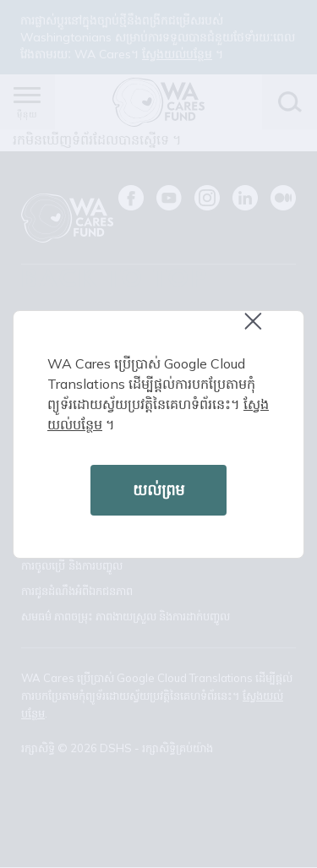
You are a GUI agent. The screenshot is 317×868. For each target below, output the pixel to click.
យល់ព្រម (158, 490)
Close (260, 330)
